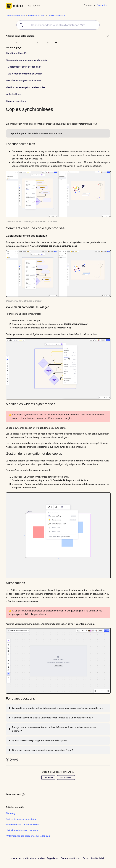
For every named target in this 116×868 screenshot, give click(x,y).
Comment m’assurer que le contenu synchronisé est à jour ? (43, 750)
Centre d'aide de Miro (15, 15)
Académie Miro (98, 858)
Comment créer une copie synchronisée (27, 60)
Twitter (12, 760)
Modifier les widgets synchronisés (24, 80)
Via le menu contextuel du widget (25, 74)
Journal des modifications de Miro (27, 858)
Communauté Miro (71, 858)
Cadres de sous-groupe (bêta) (21, 819)
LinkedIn (16, 760)
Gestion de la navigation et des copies (26, 87)
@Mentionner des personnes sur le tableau (28, 836)
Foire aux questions (16, 101)
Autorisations (13, 94)
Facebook (8, 760)
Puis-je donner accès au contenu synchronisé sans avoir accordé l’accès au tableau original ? (55, 729)
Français (88, 5)
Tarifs (85, 858)
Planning (10, 813)
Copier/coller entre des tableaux (24, 67)
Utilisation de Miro (36, 15)
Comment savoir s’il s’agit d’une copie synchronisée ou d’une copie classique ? (52, 718)
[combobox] (58, 25)
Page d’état (53, 858)
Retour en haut (15, 794)
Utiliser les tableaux (56, 15)
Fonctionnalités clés (17, 53)
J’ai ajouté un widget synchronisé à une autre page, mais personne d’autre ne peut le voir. (57, 708)
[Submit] (20, 25)
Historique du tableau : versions (22, 830)
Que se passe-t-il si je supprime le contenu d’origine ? (40, 740)
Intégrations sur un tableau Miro (22, 825)
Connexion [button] (102, 5)
